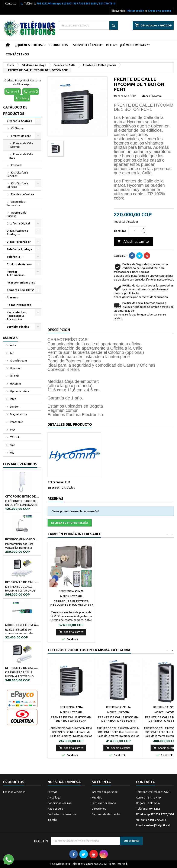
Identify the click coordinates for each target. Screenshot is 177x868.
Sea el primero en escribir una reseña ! (75, 511)
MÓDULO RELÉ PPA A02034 (22, 625)
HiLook (14, 376)
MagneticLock (18, 414)
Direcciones (99, 809)
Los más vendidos (20, 464)
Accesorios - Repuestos (17, 203)
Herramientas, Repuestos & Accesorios (17, 316)
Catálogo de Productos (15, 110)
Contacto (11, 4)
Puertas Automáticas (16, 273)
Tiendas (53, 820)
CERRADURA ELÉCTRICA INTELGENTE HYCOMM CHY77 (118, 603)
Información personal (105, 792)
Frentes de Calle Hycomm (21, 145)
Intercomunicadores (21, 282)
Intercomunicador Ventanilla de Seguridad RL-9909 (22, 539)
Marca (146, 96)
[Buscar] (89, 25)
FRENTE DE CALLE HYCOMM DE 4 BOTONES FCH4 (71, 719)
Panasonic (16, 422)
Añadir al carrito (133, 242)
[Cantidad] (135, 231)
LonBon (14, 407)
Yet (12, 453)
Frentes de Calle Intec (21, 156)
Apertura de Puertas (16, 214)
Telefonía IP (15, 257)
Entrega (52, 792)
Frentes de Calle (21, 136)
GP (12, 353)
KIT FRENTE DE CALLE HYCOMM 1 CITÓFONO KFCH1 (22, 668)
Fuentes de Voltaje (23, 194)
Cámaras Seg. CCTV (20, 290)
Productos (58, 45)
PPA (12, 430)
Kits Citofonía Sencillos (17, 174)
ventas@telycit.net (157, 825)
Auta (13, 345)
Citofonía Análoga (19, 121)
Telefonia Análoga (19, 249)
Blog (110, 45)
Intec (13, 399)
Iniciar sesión (135, 11)
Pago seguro (56, 809)
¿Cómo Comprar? (134, 45)
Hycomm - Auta (19, 391)
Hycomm (15, 383)
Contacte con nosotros (62, 814)
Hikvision (15, 368)
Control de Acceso (19, 264)
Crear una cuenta (160, 11)
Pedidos (97, 797)
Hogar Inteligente (19, 305)
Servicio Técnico (87, 45)
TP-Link (15, 437)
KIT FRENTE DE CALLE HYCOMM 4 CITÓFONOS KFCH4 (22, 582)
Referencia (122, 96)
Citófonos (17, 128)
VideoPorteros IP (19, 242)
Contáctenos (17, 54)
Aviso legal (54, 797)
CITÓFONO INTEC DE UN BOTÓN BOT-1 (22, 496)
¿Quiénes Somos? (29, 45)
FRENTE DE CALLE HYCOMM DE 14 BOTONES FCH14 (118, 719)
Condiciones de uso (60, 803)
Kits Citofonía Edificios (17, 185)
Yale (12, 445)
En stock (54, 488)
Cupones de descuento (106, 814)
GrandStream (18, 360)
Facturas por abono (104, 803)
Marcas (10, 338)
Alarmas (12, 297)
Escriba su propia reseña (70, 523)
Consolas (17, 165)
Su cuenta (101, 782)
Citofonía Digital (18, 223)
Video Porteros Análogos (17, 233)
